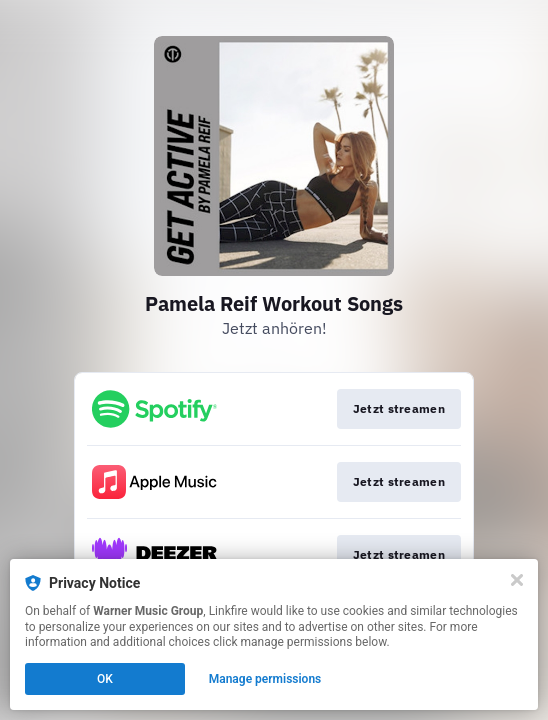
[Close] (517, 580)
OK (105, 679)
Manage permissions (265, 679)
